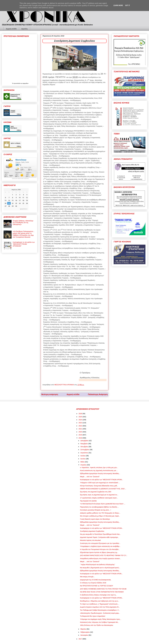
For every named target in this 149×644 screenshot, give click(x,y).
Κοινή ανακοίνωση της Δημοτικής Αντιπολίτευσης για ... (99, 470)
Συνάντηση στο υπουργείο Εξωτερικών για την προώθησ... (100, 543)
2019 (81, 435)
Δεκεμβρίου (85, 441)
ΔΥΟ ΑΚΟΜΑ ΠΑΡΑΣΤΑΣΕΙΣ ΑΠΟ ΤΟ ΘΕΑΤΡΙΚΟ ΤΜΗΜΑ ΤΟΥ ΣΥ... (104, 555)
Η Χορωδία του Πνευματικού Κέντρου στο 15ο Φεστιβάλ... (100, 549)
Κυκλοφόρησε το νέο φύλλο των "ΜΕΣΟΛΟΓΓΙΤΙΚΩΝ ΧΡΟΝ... (101, 574)
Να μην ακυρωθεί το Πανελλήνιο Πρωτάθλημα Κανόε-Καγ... (100, 534)
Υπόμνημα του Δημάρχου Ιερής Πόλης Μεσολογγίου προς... (101, 619)
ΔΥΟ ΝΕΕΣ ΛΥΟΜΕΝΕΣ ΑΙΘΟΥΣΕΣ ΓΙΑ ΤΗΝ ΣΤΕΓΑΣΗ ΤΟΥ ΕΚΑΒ (103, 589)
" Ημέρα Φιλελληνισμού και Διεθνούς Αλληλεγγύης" (98, 565)
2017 (81, 639)
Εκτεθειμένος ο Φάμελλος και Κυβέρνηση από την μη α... (100, 601)
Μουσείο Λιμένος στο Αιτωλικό (90, 540)
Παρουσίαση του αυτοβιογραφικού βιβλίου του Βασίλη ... (99, 507)
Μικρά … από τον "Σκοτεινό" (90, 477)
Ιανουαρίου (84, 635)
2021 (81, 429)
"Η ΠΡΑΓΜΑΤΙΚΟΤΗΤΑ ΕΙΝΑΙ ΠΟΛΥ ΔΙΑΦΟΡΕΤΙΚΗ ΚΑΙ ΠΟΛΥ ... (103, 504)
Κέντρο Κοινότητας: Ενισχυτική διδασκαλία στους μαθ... (99, 486)
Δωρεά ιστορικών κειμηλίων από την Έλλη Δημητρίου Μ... (100, 607)
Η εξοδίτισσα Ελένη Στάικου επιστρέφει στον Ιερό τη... (99, 595)
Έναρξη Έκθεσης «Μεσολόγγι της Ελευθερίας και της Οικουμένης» (23, 223)
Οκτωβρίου (84, 447)
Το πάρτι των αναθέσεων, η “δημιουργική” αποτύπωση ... (100, 604)
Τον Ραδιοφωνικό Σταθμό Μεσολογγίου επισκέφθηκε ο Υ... (100, 610)
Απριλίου (84, 465)
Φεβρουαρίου (85, 632)
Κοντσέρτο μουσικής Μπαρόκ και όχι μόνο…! (96, 510)
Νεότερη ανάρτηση (50, 394)
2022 (81, 426)
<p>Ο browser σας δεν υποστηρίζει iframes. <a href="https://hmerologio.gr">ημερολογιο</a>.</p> (16, 199)
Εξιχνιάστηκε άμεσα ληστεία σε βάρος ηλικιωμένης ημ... (99, 552)
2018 (81, 438)
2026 (81, 414)
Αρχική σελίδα (11, 29)
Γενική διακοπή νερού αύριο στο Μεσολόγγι (95, 519)
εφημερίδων (26, 83)
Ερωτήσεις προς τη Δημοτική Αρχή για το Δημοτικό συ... (99, 495)
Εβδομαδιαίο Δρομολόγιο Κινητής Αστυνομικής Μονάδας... (100, 473)
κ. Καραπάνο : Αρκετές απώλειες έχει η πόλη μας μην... (99, 467)
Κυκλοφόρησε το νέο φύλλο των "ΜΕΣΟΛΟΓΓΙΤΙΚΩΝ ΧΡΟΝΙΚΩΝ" (24, 244)
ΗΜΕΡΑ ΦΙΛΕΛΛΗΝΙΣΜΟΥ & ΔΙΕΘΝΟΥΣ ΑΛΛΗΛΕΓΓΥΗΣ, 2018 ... (103, 489)
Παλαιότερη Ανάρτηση (98, 394)
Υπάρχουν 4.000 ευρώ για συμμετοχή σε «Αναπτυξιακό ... (100, 483)
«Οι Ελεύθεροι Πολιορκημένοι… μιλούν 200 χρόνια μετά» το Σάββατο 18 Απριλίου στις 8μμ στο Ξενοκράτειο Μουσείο (24, 234)
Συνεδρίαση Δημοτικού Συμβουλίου (92, 531)
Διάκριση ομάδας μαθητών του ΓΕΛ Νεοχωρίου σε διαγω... (100, 513)
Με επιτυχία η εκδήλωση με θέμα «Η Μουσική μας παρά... (100, 516)
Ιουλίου (83, 456)
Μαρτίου (84, 629)
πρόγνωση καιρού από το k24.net (20, 179)
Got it (127, 5)
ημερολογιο (24, 209)
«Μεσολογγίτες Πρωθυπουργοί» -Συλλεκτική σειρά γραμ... (100, 613)
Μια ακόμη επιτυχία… (88, 577)
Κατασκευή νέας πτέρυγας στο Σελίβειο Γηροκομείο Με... (100, 622)
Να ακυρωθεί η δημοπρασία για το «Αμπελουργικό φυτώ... (100, 568)
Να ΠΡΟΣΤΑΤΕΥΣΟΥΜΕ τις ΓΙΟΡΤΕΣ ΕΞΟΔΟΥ (97, 586)
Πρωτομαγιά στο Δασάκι (88, 501)
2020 (81, 432)
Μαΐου (83, 462)
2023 (81, 423)
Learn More (118, 5)
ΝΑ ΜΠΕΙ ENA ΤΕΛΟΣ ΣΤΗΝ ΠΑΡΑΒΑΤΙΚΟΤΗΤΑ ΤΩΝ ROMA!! (102, 592)
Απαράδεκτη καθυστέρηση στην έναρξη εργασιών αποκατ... (101, 559)
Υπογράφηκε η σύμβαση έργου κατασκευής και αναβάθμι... (100, 546)
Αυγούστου (84, 453)
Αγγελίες (25, 29)
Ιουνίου (83, 459)
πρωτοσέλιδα (17, 83)
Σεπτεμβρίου (85, 450)
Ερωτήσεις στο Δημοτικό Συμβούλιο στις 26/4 (96, 492)
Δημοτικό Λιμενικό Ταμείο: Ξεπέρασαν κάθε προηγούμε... (100, 537)
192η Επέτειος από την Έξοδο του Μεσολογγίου (97, 625)
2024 (81, 420)
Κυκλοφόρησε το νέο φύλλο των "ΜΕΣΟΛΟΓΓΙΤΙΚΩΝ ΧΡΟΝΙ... (102, 480)
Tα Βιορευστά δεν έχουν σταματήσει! (93, 616)
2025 (81, 417)
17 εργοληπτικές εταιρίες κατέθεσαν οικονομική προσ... (99, 498)
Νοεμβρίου (84, 444)
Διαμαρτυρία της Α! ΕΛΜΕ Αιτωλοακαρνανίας (96, 580)
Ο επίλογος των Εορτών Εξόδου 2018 (93, 583)
